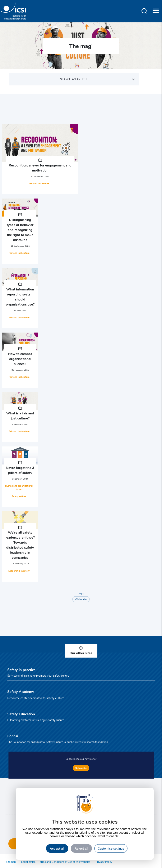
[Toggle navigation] (156, 11)
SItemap (11, 862)
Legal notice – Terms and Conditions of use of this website (56, 862)
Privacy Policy (104, 862)
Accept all (57, 848)
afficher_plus (81, 599)
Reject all (81, 848)
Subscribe (81, 768)
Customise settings (111, 848)
